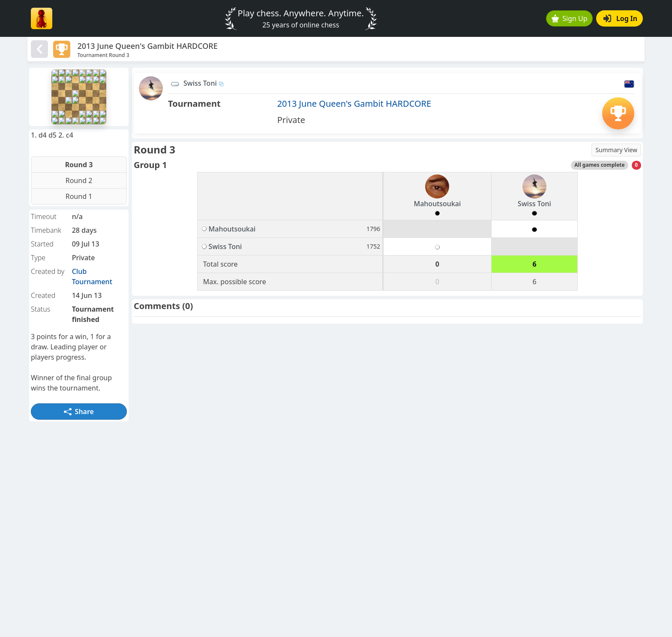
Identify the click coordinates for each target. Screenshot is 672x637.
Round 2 (79, 180)
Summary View (616, 150)
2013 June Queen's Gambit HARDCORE (354, 104)
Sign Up (570, 18)
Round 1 (79, 196)
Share (79, 412)
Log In (620, 18)
